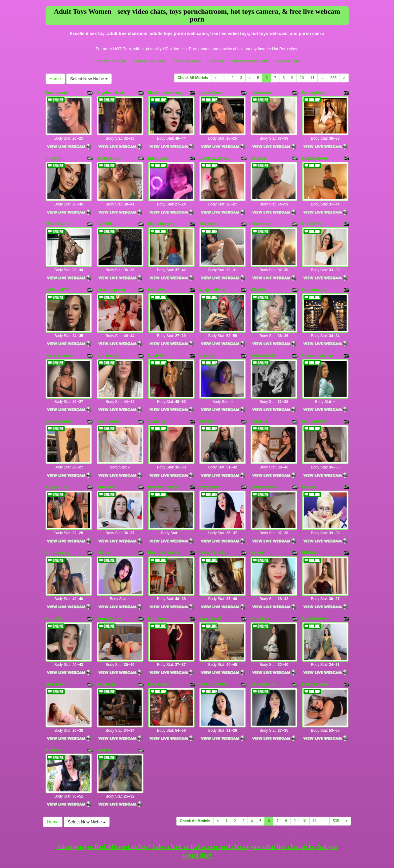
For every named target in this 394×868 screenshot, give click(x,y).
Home (55, 79)
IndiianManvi (108, 400)
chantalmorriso (161, 216)
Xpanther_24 (210, 585)
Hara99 (257, 524)
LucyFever (157, 585)
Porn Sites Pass (187, 61)
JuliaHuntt (106, 462)
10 (302, 78)
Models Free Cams (149, 61)
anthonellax (209, 462)
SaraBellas (106, 647)
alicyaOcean (56, 462)
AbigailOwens (58, 216)
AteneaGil (208, 400)
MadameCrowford (164, 524)
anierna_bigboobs (164, 462)
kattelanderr (159, 647)
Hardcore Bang (287, 61)
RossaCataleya (264, 462)
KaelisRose (312, 216)
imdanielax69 (314, 400)
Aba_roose (209, 216)
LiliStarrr (104, 524)
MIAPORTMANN (213, 647)
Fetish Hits (191, 854)
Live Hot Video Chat (249, 61)
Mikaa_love (158, 154)
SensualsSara (314, 277)
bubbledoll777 (58, 277)
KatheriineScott (59, 339)
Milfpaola (54, 708)
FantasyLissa (314, 93)
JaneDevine (261, 93)
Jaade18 (104, 708)
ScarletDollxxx (315, 585)
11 (312, 78)
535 (333, 78)
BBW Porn (216, 61)
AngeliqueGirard (111, 93)
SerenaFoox (56, 647)
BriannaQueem (315, 647)
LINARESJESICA (214, 154)
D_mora (206, 339)
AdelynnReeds (212, 524)
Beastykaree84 (58, 400)
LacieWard (157, 277)
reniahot (309, 462)
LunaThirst (106, 216)
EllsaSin (258, 277)
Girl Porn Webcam (110, 61)
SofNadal (259, 154)
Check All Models (193, 78)
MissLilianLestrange (166, 93)
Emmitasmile (57, 93)
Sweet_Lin (157, 400)
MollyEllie (259, 400)
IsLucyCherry (211, 93)
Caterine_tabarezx (318, 339)
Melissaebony (58, 524)
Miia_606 (53, 585)
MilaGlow (310, 524)
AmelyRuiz (260, 585)
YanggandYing (212, 277)
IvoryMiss (54, 154)
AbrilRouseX (108, 154)
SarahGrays (158, 339)
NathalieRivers (315, 154)
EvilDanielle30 (263, 339)
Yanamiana (260, 216)
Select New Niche (89, 79)
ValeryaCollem (109, 585)
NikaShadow (108, 339)
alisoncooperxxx (111, 277)
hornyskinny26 (264, 647)
